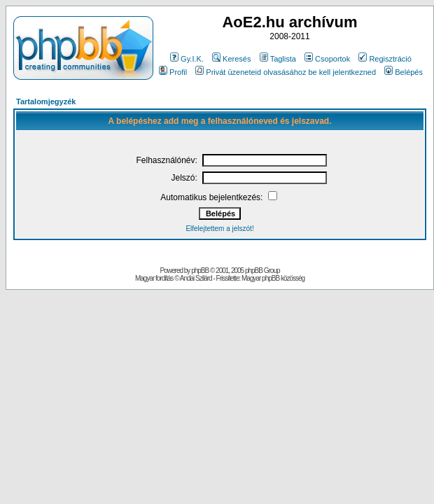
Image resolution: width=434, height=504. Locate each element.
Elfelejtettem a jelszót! (219, 229)
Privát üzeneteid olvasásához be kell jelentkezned (286, 72)
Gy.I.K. (187, 59)
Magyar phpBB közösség (273, 278)
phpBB (200, 271)
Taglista (278, 59)
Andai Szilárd (196, 278)
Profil (173, 72)
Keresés (231, 59)
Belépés (404, 72)
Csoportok (327, 59)
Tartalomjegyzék (46, 101)
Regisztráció (385, 59)
